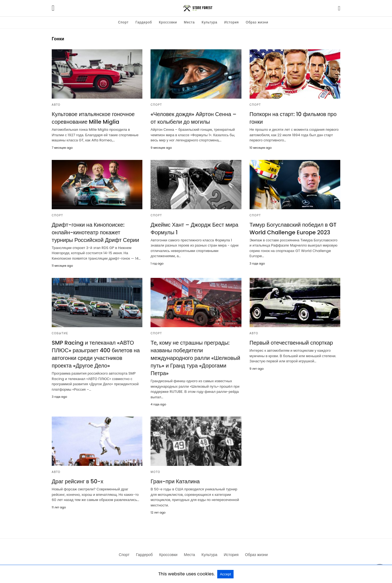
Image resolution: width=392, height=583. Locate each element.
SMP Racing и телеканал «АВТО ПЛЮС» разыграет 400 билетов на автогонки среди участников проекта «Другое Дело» (96, 354)
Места (189, 22)
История (232, 22)
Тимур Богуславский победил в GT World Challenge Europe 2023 (293, 229)
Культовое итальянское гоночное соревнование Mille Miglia (93, 118)
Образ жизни (257, 22)
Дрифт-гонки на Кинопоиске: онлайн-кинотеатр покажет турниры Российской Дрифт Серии (95, 232)
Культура (210, 22)
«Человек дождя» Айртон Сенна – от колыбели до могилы (193, 118)
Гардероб (144, 22)
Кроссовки (168, 22)
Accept (226, 574)
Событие (60, 333)
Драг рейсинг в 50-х (78, 481)
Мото (155, 472)
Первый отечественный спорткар (291, 343)
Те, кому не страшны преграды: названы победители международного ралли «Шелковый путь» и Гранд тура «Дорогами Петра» (195, 358)
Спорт (123, 22)
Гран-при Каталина (175, 481)
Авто (56, 105)
